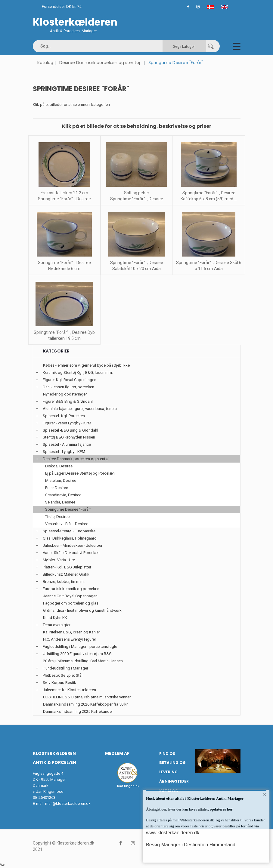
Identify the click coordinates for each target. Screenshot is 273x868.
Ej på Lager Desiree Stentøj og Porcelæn (80, 473)
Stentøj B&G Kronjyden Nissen (69, 437)
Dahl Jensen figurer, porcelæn (68, 387)
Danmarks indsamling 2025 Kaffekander (78, 711)
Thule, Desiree (57, 517)
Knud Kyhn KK (55, 618)
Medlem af (117, 753)
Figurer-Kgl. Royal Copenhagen (70, 380)
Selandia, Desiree (60, 502)
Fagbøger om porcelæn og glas (71, 603)
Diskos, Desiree (59, 466)
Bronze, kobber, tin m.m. (64, 582)
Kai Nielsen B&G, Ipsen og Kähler (71, 632)
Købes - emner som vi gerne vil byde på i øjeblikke (86, 365)
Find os (167, 754)
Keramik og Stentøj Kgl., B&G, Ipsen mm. (78, 372)
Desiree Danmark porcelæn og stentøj (100, 63)
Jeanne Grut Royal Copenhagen (70, 596)
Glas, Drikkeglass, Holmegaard (70, 538)
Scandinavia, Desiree (63, 495)
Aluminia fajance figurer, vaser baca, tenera (80, 409)
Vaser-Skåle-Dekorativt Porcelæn (71, 553)
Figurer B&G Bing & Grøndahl (68, 401)
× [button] (265, 795)
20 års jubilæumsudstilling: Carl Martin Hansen (83, 661)
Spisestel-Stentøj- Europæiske (69, 531)
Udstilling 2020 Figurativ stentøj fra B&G (77, 654)
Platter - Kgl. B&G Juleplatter (67, 567)
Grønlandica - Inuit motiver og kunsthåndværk (82, 610)
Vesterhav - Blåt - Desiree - (68, 524)
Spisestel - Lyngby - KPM (64, 452)
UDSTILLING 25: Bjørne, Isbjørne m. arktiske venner (87, 697)
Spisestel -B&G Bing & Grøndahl (70, 430)
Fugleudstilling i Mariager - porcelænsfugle (80, 646)
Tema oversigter (57, 625)
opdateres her (221, 809)
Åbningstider (174, 781)
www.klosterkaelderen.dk (173, 833)
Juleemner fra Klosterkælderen (69, 690)
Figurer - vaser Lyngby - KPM (67, 423)
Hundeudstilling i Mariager (65, 668)
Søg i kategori (184, 47)
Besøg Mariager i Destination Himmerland (191, 845)
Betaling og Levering (172, 767)
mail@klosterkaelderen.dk (68, 803)
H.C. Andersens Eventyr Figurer (70, 639)
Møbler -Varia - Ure (59, 560)
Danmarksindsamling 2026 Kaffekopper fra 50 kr (85, 704)
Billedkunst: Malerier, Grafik (66, 574)
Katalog (45, 63)
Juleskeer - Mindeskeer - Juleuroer (73, 545)
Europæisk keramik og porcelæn (71, 589)
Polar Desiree (57, 488)
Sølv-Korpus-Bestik (59, 683)
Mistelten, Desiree (61, 480)
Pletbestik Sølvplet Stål (63, 675)
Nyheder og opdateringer (65, 394)
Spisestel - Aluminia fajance (67, 444)
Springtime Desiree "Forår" (68, 509)
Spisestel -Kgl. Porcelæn (64, 416)
